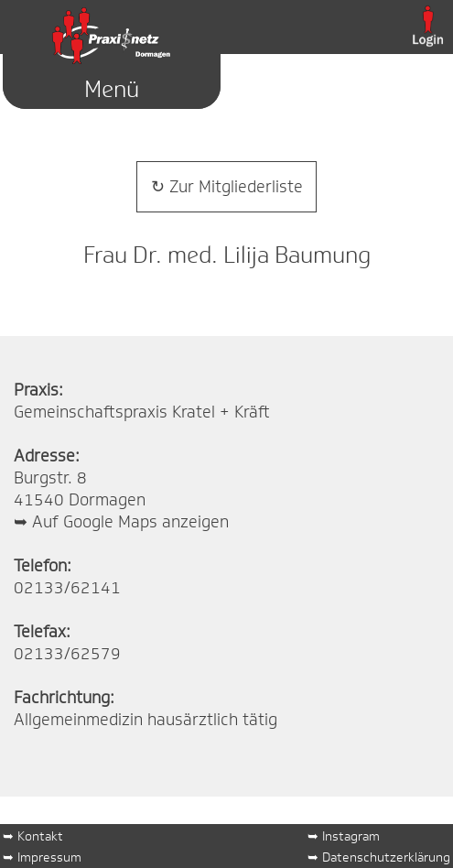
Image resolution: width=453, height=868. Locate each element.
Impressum (49, 857)
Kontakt (40, 835)
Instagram (351, 835)
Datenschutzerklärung (386, 857)
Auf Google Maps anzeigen (130, 522)
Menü (112, 89)
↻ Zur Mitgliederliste (227, 187)
